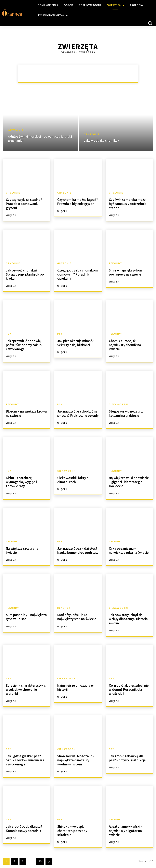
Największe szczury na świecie (22, 547)
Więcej (11, 215)
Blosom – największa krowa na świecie (26, 411)
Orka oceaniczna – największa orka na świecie (128, 547)
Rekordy (115, 263)
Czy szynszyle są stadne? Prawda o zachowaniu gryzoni (23, 203)
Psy (9, 333)
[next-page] (49, 855)
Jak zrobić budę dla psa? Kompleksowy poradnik (23, 823)
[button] (150, 23)
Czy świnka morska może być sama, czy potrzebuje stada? (129, 201)
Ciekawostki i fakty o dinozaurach (72, 477)
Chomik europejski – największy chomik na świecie (125, 343)
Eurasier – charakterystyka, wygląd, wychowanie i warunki (25, 685)
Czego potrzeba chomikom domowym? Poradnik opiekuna (77, 273)
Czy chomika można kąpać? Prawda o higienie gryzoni (77, 201)
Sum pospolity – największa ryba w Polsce (26, 613)
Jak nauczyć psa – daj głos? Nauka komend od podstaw (77, 547)
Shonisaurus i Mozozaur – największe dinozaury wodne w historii (78, 755)
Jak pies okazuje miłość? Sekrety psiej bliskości (75, 341)
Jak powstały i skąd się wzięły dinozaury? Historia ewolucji (128, 615)
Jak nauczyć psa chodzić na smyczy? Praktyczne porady (77, 411)
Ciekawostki (119, 403)
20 (40, 855)
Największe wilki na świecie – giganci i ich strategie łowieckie (129, 479)
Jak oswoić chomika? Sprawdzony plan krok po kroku (24, 273)
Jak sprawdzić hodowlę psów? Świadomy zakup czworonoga (23, 343)
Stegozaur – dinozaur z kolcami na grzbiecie (126, 411)
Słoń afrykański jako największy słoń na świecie (76, 613)
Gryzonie (16, 130)
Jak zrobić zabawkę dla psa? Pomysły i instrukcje (129, 753)
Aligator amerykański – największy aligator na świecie (125, 825)
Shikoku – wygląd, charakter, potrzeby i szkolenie (78, 823)
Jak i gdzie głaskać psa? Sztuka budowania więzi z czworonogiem (24, 755)
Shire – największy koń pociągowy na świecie (125, 271)
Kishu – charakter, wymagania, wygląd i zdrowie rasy (21, 479)
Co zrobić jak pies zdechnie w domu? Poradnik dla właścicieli (129, 685)
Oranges (68, 52)
